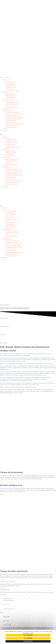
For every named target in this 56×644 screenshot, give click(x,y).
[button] (28, 134)
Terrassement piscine (11, 84)
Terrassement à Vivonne (11, 116)
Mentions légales (7, 629)
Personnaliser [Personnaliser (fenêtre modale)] (28, 641)
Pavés (7, 106)
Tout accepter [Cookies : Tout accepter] (28, 635)
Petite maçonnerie (7, 101)
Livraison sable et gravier (11, 107)
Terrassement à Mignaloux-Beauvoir (14, 117)
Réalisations (6, 109)
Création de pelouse (10, 98)
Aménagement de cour (11, 88)
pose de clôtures (42, 574)
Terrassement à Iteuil (11, 122)
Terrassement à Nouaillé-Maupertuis (14, 124)
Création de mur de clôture (12, 102)
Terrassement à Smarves (12, 126)
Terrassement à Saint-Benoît (12, 112)
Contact (5, 131)
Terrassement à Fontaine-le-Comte (14, 119)
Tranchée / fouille (10, 89)
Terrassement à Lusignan (12, 127)
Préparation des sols (11, 96)
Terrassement (6, 81)
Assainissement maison (11, 86)
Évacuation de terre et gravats (13, 91)
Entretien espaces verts (11, 99)
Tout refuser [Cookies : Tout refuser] (28, 638)
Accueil (5, 79)
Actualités (5, 129)
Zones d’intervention (8, 111)
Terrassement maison (11, 83)
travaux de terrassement (31, 477)
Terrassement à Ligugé (11, 121)
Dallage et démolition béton (12, 104)
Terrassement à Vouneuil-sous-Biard (14, 114)
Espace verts (6, 93)
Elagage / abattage (10, 94)
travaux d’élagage (45, 490)
